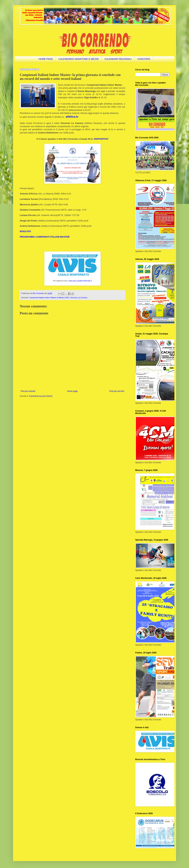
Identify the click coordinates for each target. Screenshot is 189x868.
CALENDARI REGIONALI (118, 59)
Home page (72, 391)
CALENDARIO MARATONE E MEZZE (79, 59)
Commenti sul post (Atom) (41, 396)
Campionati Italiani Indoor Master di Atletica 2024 (49, 298)
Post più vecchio (117, 391)
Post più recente (28, 391)
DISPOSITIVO (101, 139)
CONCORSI (144, 59)
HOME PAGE (46, 59)
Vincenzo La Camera (79, 298)
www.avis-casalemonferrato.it (80, 281)
